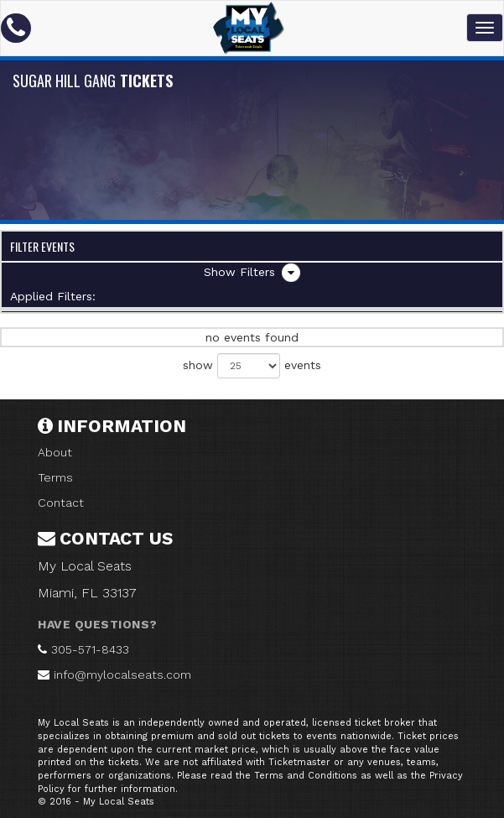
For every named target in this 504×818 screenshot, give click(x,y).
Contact (61, 503)
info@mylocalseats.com (122, 675)
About (55, 452)
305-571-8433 (90, 649)
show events (252, 366)
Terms (55, 477)
